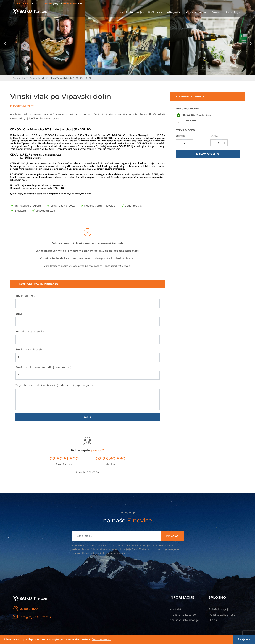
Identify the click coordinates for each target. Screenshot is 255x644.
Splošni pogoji (219, 609)
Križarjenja (174, 12)
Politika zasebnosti (222, 615)
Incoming (233, 12)
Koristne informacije (184, 620)
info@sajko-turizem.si (36, 617)
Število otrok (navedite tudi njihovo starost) (43, 367)
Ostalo (217, 12)
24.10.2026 (189, 120)
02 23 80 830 (111, 459)
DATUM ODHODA (187, 109)
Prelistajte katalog (183, 615)
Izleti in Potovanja (132, 12)
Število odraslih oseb (29, 349)
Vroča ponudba (197, 12)
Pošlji (88, 417)
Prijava (172, 536)
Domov (16, 78)
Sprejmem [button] (244, 639)
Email (19, 314)
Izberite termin (190, 97)
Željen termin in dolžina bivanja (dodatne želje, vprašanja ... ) (54, 385)
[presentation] (5, 44)
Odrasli (180, 136)
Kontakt (175, 609)
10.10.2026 (197, 115)
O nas (213, 620)
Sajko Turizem (31, 11)
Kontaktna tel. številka (30, 331)
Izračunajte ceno (208, 154)
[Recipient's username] (116, 536)
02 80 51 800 (64, 459)
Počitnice (156, 12)
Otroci (214, 136)
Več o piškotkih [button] (102, 639)
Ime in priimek (25, 296)
